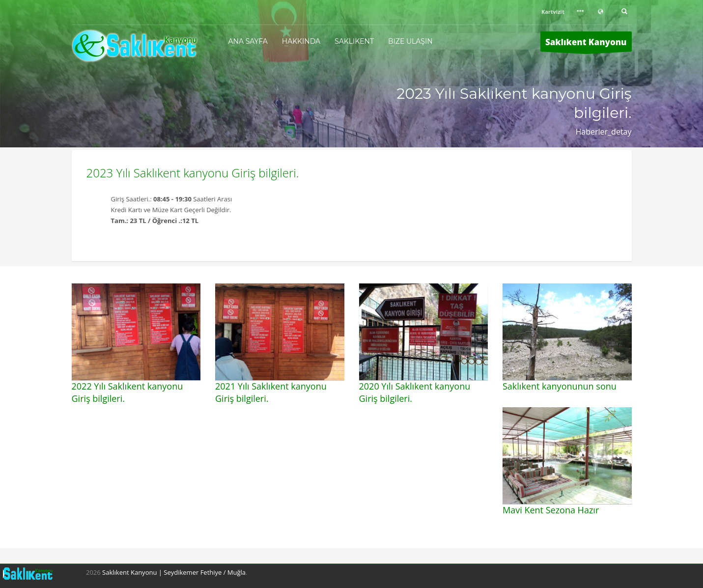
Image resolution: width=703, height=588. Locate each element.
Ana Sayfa (248, 41)
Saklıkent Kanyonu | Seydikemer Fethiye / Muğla (174, 572)
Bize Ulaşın (410, 41)
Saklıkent (354, 41)
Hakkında (301, 41)
